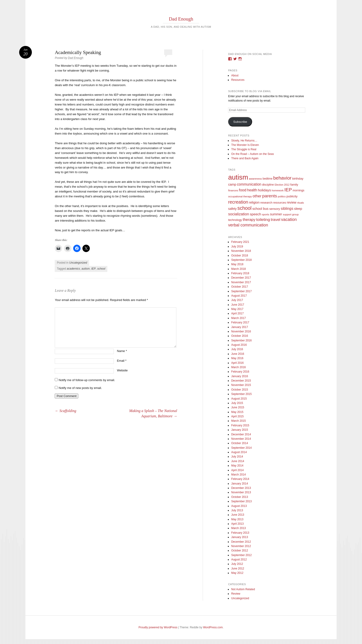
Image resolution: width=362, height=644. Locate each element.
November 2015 (241, 385)
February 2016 (240, 372)
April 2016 (237, 363)
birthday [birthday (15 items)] (298, 179)
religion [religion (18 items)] (254, 202)
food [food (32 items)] (243, 190)
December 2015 (241, 381)
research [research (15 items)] (266, 203)
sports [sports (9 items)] (266, 214)
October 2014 (240, 443)
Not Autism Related (243, 589)
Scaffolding (65, 411)
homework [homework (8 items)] (278, 190)
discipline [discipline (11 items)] (268, 185)
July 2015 (237, 403)
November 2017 (241, 282)
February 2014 (240, 479)
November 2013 (241, 492)
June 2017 (238, 305)
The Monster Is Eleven (245, 145)
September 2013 (241, 501)
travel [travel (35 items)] (276, 220)
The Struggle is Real (244, 149)
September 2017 (241, 291)
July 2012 (237, 564)
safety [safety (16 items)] (232, 209)
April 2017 (237, 313)
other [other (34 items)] (257, 196)
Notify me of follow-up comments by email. (87, 380)
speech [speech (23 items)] (255, 214)
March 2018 (238, 269)
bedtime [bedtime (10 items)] (267, 179)
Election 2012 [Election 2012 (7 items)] (282, 185)
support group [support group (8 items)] (291, 214)
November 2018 (241, 251)
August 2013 (239, 506)
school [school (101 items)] (244, 208)
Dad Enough (181, 19)
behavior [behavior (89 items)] (282, 178)
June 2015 (238, 407)
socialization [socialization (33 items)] (239, 214)
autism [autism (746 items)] (238, 177)
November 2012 (241, 546)
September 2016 (241, 340)
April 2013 (237, 524)
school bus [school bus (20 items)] (260, 209)
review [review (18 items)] (291, 202)
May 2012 (237, 573)
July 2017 (237, 300)
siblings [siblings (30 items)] (287, 208)
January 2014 (240, 484)
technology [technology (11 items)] (235, 220)
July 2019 (237, 247)
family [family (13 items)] (294, 185)
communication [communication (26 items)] (249, 184)
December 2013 (241, 488)
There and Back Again (245, 158)
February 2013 (240, 533)
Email (122, 361)
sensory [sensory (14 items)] (275, 209)
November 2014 (241, 439)
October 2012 (240, 551)
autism (86, 269)
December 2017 (241, 278)
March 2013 (238, 528)
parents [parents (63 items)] (270, 196)
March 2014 (238, 475)
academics (73, 269)
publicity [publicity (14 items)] (292, 196)
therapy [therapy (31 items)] (249, 220)
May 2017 (237, 309)
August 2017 (239, 296)
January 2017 (240, 327)
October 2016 (240, 336)
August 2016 (239, 345)
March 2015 (238, 421)
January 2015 (240, 430)
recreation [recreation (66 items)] (238, 202)
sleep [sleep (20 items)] (298, 209)
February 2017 (240, 322)
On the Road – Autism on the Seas (252, 154)
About (235, 75)
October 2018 (240, 256)
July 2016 (237, 349)
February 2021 (240, 242)
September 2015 (241, 394)
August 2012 (239, 560)
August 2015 (239, 399)
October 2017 (240, 287)
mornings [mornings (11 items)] (298, 190)
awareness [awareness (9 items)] (255, 179)
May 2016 (237, 358)
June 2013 (238, 515)
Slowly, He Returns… (244, 141)
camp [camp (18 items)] (232, 184)
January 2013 (240, 537)
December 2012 (241, 542)
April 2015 (237, 416)
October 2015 (240, 390)
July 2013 (237, 510)
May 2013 (237, 519)
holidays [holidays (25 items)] (264, 190)
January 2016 (240, 376)
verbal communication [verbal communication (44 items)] (248, 225)
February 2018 (240, 273)
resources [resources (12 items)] (280, 203)
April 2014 (237, 470)
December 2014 (241, 434)
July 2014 (237, 457)
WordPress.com (213, 627)
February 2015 (240, 425)
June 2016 (238, 354)
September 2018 (241, 260)
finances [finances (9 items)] (233, 190)
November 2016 (241, 331)
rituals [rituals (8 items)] (301, 203)
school (101, 269)
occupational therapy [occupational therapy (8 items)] (240, 196)
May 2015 (237, 412)
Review (236, 594)
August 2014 (239, 452)
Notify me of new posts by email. (80, 388)
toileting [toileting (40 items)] (263, 220)
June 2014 (238, 461)
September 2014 (241, 448)
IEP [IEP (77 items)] (288, 190)
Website (122, 370)
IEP (93, 269)
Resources (238, 80)
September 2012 (241, 555)
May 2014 (237, 466)
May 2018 (237, 264)
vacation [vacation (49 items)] (289, 219)
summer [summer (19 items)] (276, 214)
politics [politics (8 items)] (282, 196)
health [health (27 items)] (252, 190)
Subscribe (240, 122)
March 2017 (238, 318)
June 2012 (238, 569)
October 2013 (240, 497)
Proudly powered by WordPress (158, 627)
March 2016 (238, 367)
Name (122, 351)
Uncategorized (78, 263)
